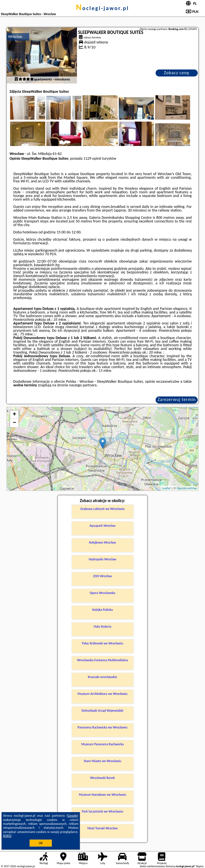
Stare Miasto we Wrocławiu (102, 761)
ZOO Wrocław (102, 576)
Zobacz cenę (177, 73)
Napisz (200, 866)
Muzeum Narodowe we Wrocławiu (102, 795)
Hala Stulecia (103, 626)
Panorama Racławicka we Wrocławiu (102, 727)
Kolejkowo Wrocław (102, 542)
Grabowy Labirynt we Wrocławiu (102, 509)
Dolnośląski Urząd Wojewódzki (103, 711)
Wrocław (15, 37)
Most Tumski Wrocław (102, 828)
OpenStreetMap (187, 488)
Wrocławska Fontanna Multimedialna (103, 660)
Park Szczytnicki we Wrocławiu (102, 811)
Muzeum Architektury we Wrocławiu (102, 694)
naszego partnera (83, 385)
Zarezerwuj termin (177, 399)
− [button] (14, 423)
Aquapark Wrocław (103, 526)
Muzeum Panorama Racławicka (102, 744)
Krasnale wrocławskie (102, 677)
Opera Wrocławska (102, 593)
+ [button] (14, 415)
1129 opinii (92, 158)
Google (73, 816)
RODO (7, 836)
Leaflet (166, 488)
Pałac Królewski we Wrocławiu (102, 643)
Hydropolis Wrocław (102, 559)
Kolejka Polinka (103, 610)
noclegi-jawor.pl (102, 8)
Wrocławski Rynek (102, 778)
